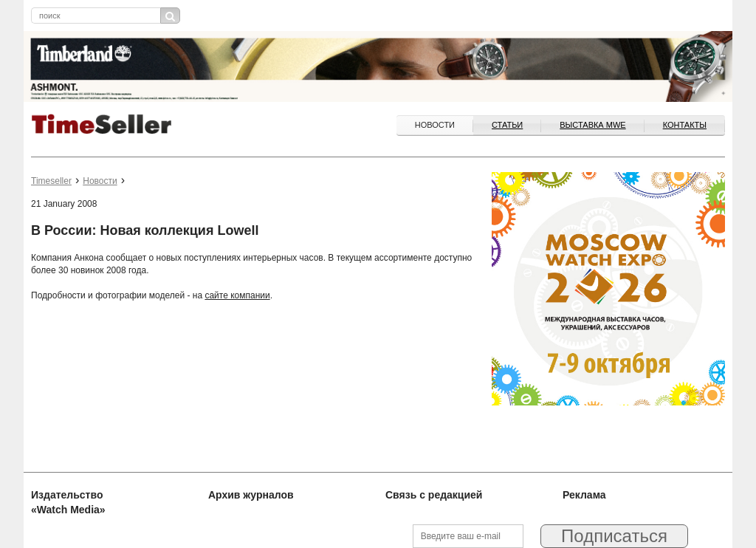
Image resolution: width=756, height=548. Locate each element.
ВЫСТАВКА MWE (592, 125)
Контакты (685, 125)
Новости (435, 125)
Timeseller (51, 181)
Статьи (507, 125)
